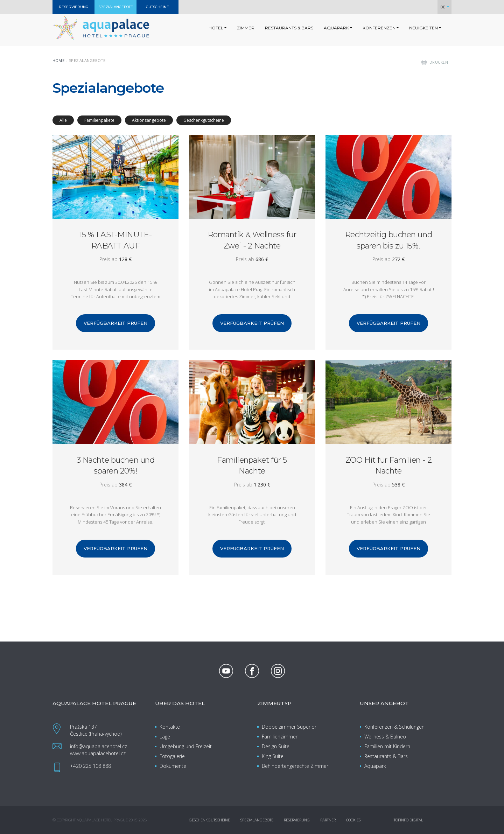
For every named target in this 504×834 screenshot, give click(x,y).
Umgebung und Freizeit (186, 746)
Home (58, 60)
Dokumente (173, 766)
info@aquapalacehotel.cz (99, 746)
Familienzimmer (280, 737)
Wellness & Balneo (385, 737)
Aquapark (375, 766)
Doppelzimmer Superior (289, 727)
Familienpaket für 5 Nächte (252, 465)
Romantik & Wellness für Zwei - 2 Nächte (252, 240)
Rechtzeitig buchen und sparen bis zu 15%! (388, 240)
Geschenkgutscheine (209, 820)
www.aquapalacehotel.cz (98, 753)
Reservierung (297, 820)
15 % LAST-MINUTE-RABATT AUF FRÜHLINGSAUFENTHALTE (115, 240)
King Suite (273, 756)
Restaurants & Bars (386, 756)
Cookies (353, 820)
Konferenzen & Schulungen (394, 727)
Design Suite (276, 746)
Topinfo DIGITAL (408, 820)
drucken (439, 62)
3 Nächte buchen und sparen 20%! (116, 465)
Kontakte (170, 727)
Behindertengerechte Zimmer (295, 766)
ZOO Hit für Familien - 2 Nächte (388, 465)
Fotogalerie (172, 756)
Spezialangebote (257, 820)
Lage (165, 737)
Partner (328, 820)
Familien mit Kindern (387, 746)
